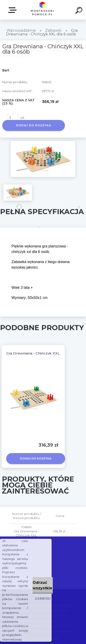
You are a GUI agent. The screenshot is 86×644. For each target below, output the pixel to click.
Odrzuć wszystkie (42, 585)
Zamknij (43, 598)
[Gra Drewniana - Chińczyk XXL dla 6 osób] (43, 143)
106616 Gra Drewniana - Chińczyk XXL (26, 531)
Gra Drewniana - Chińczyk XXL (33, 353)
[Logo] (43, 10)
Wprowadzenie (21, 30)
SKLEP (13, 10)
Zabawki (54, 30)
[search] (80, 11)
